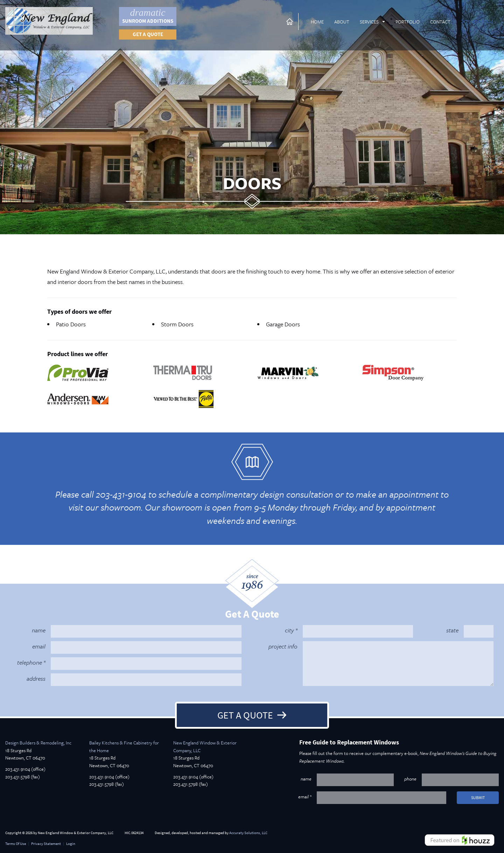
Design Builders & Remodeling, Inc (38, 743)
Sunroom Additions (148, 16)
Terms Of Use (16, 844)
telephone (30, 662)
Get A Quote (245, 715)
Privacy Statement (46, 844)
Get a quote (148, 34)
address (36, 678)
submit (478, 798)
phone (410, 779)
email (39, 646)
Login (71, 844)
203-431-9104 (477, 21)
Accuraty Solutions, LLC (248, 833)
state (452, 630)
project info (283, 646)
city (289, 630)
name (39, 630)
